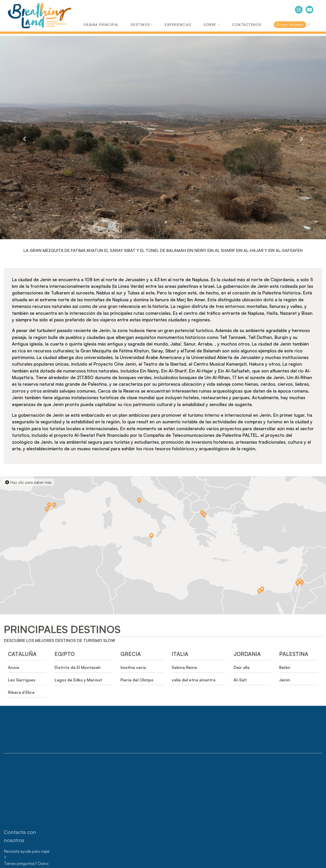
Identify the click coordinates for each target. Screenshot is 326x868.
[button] (24, 139)
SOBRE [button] (210, 25)
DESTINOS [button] (141, 25)
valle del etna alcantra (194, 680)
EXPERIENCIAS (178, 25)
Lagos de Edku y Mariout (78, 680)
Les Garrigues (22, 680)
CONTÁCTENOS (247, 25)
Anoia (13, 667)
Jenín (285, 680)
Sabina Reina (184, 667)
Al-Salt (240, 680)
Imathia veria (133, 667)
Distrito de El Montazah (78, 667)
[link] (292, 23)
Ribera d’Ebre (21, 692)
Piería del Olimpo (137, 680)
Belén (285, 667)
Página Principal (101, 25)
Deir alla (242, 667)
